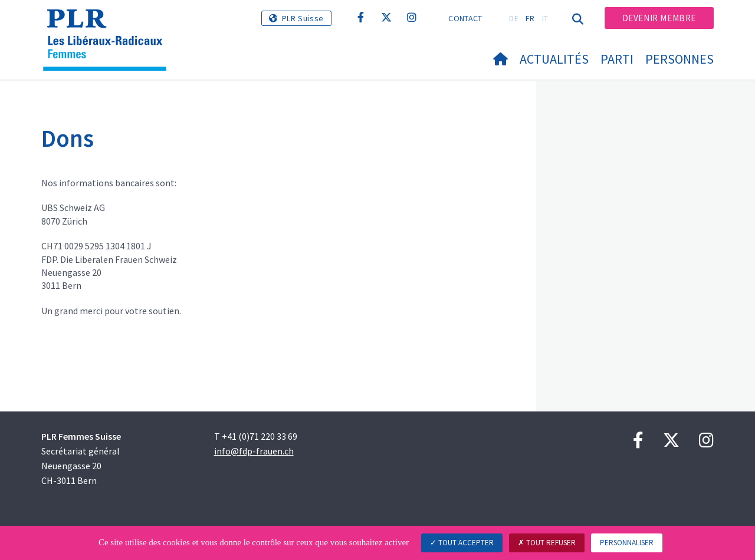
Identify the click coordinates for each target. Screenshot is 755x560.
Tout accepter (462, 543)
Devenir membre (659, 18)
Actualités (554, 59)
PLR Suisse (303, 18)
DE (514, 18)
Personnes (679, 59)
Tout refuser (547, 543)
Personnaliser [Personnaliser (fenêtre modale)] (627, 543)
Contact (465, 18)
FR (530, 18)
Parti (617, 59)
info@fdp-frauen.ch (254, 451)
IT (545, 18)
